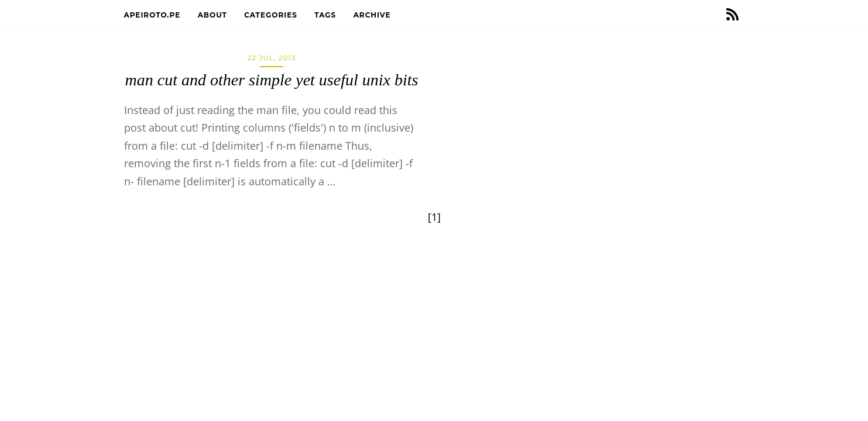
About (214, 15)
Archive (373, 15)
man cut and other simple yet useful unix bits (272, 80)
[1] (434, 217)
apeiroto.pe (154, 15)
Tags (326, 15)
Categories (272, 15)
